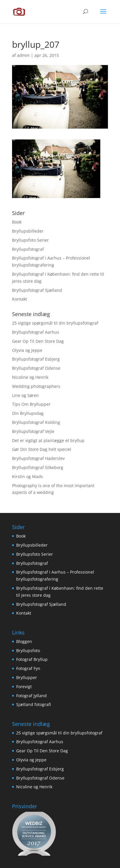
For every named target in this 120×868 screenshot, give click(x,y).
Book (17, 222)
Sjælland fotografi (34, 704)
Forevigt (24, 687)
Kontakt (20, 299)
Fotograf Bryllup (32, 659)
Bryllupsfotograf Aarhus (36, 332)
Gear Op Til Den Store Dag (38, 341)
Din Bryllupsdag (28, 413)
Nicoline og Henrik (30, 377)
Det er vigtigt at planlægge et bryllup (48, 440)
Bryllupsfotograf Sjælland (37, 290)
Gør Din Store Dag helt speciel (42, 449)
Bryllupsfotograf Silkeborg (38, 467)
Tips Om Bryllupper (31, 404)
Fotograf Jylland (31, 696)
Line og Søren (25, 395)
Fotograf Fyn (28, 668)
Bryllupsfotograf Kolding (36, 422)
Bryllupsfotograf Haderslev (38, 458)
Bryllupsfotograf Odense (36, 368)
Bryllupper (27, 677)
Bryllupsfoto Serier (30, 240)
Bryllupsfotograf (28, 249)
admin (23, 55)
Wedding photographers (36, 386)
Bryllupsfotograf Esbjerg (36, 359)
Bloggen (24, 641)
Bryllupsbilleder (28, 231)
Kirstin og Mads (27, 476)
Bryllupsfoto (28, 650)
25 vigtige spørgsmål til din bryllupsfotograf (55, 323)
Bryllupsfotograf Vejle (33, 431)
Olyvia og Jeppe (27, 350)
